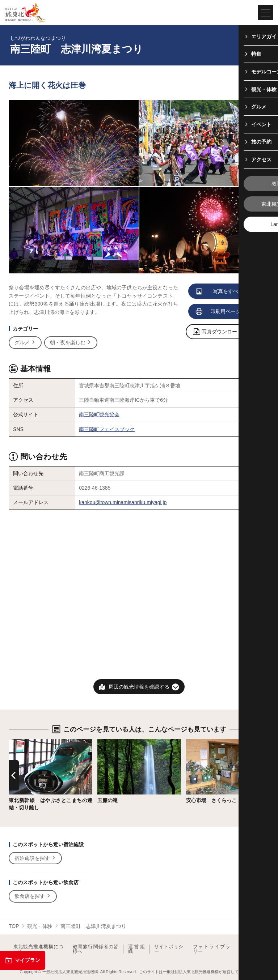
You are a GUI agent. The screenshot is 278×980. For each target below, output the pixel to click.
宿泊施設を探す (35, 858)
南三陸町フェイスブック (107, 429)
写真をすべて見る (225, 291)
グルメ (25, 343)
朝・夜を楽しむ (71, 343)
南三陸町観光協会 (99, 414)
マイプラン (23, 960)
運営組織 (136, 949)
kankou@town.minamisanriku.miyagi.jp (123, 502)
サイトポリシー (169, 949)
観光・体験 (40, 926)
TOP (14, 926)
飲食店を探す (33, 896)
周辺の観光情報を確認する (139, 687)
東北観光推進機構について (38, 949)
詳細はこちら (24, 742)
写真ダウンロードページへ (228, 332)
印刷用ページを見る (226, 312)
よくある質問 (252, 949)
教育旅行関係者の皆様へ (96, 949)
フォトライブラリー (212, 949)
